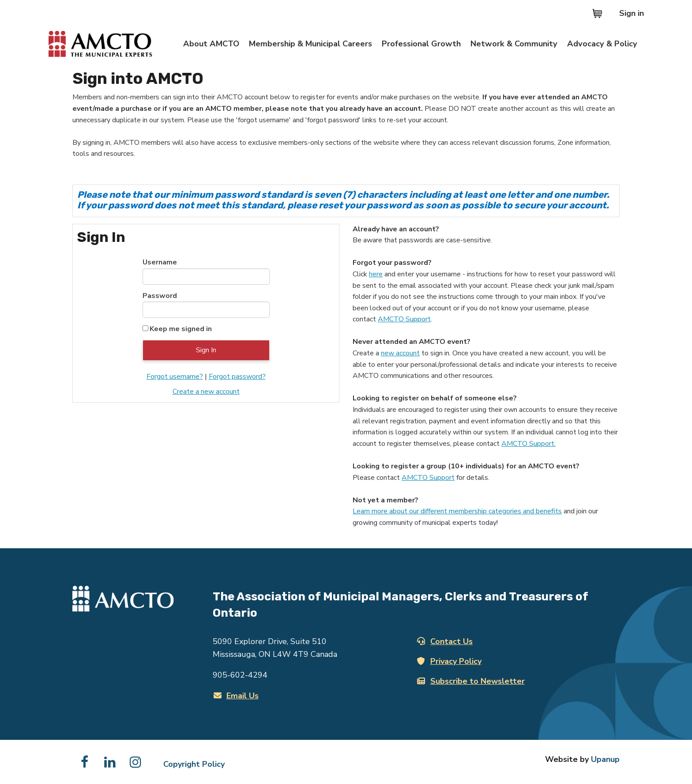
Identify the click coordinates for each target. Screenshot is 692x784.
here (376, 274)
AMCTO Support (404, 319)
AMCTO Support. (528, 444)
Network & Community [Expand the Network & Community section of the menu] (514, 44)
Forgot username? (175, 377)
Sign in (632, 13)
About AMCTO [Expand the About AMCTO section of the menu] (211, 44)
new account (400, 353)
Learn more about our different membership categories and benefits (457, 511)
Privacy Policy (449, 661)
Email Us (236, 696)
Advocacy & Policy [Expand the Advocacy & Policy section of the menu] (602, 44)
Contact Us (445, 641)
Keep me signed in (181, 329)
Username (160, 262)
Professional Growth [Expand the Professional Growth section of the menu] (421, 44)
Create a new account (206, 392)
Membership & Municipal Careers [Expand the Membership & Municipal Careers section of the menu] (310, 44)
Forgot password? (237, 377)
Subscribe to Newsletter (471, 681)
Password (160, 296)
